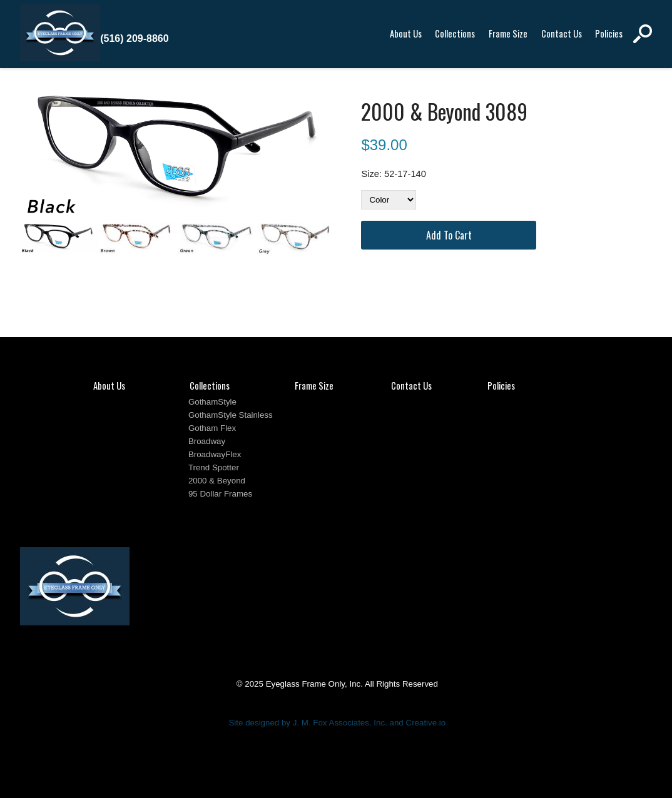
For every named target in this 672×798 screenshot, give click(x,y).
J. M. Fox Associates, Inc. (340, 723)
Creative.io (426, 723)
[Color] (389, 200)
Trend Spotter (214, 467)
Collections (455, 33)
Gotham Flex (212, 428)
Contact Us (562, 33)
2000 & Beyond (217, 481)
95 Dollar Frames (220, 494)
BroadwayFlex (215, 454)
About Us (406, 33)
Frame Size (508, 33)
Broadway (207, 441)
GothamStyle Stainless (231, 415)
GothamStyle (212, 402)
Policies (609, 33)
